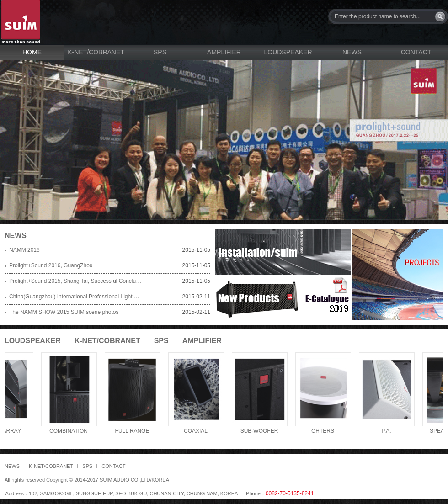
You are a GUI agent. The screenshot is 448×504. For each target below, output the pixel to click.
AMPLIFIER (224, 52)
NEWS (352, 52)
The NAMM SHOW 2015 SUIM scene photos (64, 312)
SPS (160, 52)
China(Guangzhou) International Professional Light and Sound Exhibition (75, 297)
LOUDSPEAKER (288, 52)
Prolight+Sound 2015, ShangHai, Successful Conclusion (75, 281)
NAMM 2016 (24, 250)
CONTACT (416, 52)
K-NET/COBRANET (96, 52)
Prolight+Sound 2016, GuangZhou (51, 265)
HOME (32, 52)
